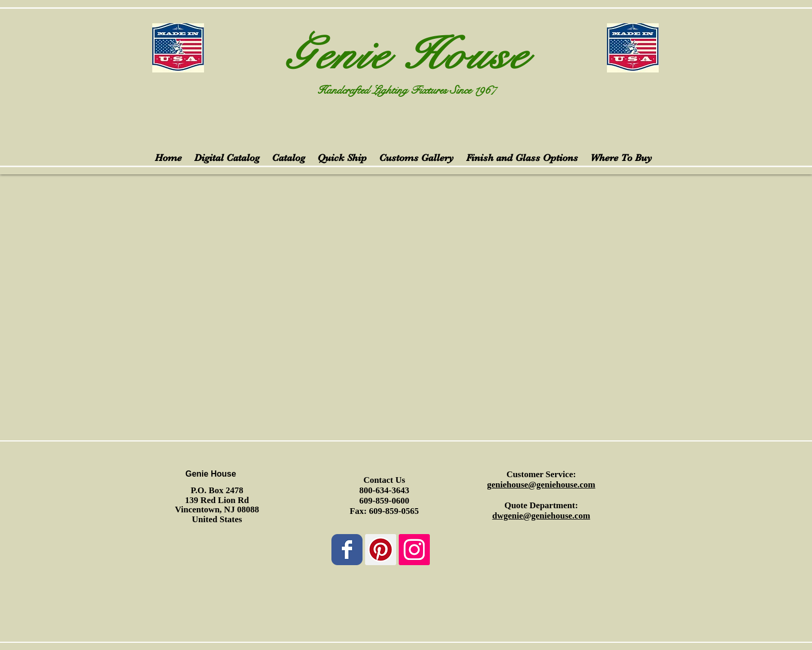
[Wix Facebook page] (347, 550)
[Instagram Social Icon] (414, 550)
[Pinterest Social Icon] (381, 550)
